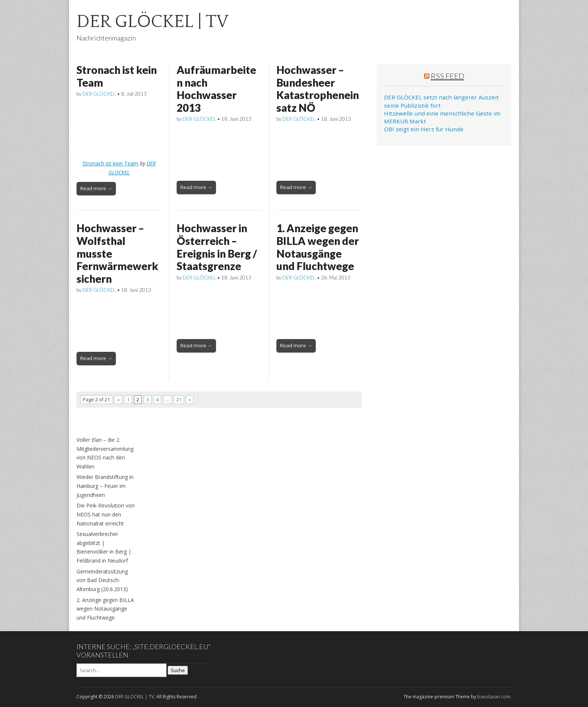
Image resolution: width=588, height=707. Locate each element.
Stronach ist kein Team (117, 76)
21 (179, 400)
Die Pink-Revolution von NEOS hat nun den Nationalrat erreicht (106, 514)
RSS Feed (448, 76)
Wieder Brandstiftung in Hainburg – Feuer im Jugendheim (105, 486)
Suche (178, 670)
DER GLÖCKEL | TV (152, 22)
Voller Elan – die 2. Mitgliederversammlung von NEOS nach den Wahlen (105, 453)
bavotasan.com (494, 697)
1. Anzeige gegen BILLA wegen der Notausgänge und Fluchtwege (318, 247)
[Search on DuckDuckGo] (121, 670)
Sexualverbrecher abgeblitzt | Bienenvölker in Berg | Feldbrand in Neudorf (104, 547)
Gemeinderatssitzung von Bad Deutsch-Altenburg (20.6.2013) (102, 580)
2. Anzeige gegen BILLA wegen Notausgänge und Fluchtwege (105, 609)
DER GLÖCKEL (99, 94)
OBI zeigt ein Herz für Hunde (424, 129)
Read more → (96, 188)
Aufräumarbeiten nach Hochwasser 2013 (216, 89)
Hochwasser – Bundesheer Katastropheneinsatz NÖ (318, 89)
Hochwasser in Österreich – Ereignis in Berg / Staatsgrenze (217, 247)
